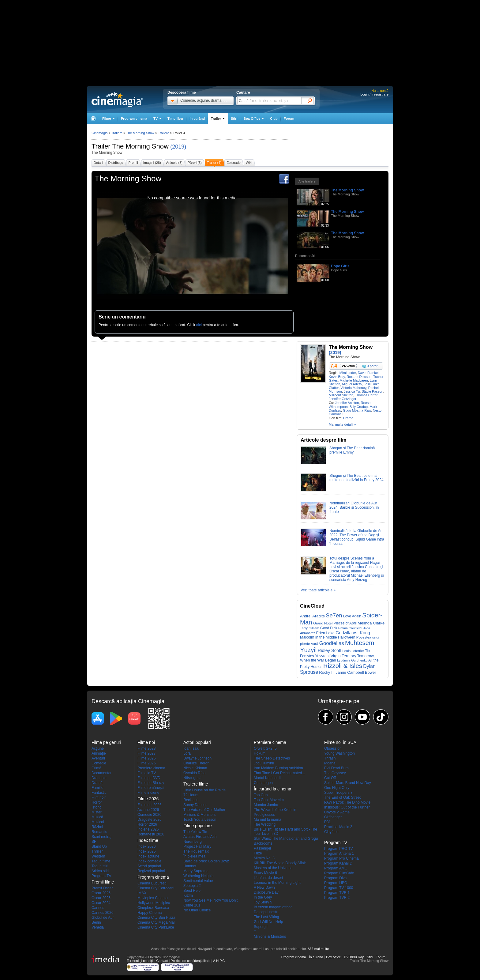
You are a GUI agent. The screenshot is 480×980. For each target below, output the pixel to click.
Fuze (258, 853)
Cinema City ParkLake (156, 927)
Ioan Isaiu (191, 748)
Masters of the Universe (273, 868)
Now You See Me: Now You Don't (210, 900)
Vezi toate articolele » (318, 590)
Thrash (330, 758)
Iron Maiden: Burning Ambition (278, 768)
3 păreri (373, 366)
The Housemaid (196, 851)
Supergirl (261, 927)
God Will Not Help (268, 922)
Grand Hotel (323, 623)
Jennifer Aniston (347, 403)
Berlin (96, 922)
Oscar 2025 (101, 898)
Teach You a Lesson (200, 820)
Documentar (101, 773)
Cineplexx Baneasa (153, 908)
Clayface (331, 832)
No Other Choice (197, 910)
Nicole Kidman (195, 768)
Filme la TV (147, 773)
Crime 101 (192, 905)
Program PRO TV (339, 849)
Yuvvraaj (322, 656)
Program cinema (134, 119)
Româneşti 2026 (151, 834)
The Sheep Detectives (272, 758)
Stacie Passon (372, 391)
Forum (289, 119)
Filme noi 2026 (150, 805)
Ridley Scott (330, 650)
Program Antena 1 (339, 854)
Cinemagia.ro (117, 100)
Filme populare (198, 826)
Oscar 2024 (101, 903)
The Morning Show (140, 146)
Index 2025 (146, 851)
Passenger (262, 848)
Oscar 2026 (101, 893)
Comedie (99, 763)
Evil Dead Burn (336, 768)
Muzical (98, 822)
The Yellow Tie (195, 832)
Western (98, 856)
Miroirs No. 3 (264, 858)
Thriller (97, 851)
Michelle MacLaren (354, 380)
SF (94, 842)
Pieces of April (345, 623)
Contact (162, 961)
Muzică (97, 817)
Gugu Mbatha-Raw (357, 410)
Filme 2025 (146, 763)
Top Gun (261, 795)
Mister (97, 812)
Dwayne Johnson (197, 758)
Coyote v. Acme (337, 812)
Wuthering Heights (199, 876)
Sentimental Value (198, 881)
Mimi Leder (348, 373)
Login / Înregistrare (374, 94)
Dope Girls (340, 266)
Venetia (98, 927)
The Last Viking (266, 917)
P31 (327, 822)
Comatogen (263, 783)
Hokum (260, 753)
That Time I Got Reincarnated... (279, 773)
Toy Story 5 (263, 902)
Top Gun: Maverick (269, 800)
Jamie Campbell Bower (356, 672)
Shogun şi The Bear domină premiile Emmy (352, 450)
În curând (197, 119)
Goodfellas (332, 643)
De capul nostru (267, 912)
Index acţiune (148, 856)
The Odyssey (335, 773)
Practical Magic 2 (338, 827)
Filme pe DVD (149, 778)
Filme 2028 (146, 748)
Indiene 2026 (148, 829)
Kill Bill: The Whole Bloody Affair (280, 863)
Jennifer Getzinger (343, 399)
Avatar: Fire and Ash (200, 837)
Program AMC (336, 868)
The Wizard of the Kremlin (275, 810)
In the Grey (263, 897)
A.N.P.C (219, 961)
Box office (333, 957)
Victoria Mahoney (354, 388)
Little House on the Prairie (204, 790)
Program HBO (336, 883)
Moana (330, 763)
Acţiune (98, 748)
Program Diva (335, 878)
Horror (97, 802)
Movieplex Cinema (153, 898)
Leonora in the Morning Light (277, 883)
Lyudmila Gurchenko (352, 660)
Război (97, 827)
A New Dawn (264, 888)
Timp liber (175, 119)
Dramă (348, 418)
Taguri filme (101, 861)
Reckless (191, 800)
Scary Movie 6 (265, 873)
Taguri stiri (100, 866)
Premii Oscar (102, 888)
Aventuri (98, 758)
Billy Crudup (359, 407)
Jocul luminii (264, 763)
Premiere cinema (151, 768)
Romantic (99, 832)
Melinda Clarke (371, 623)
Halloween (347, 637)
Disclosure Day (266, 892)
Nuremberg (193, 842)
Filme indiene (148, 793)
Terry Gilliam (310, 628)
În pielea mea (194, 856)
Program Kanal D (338, 863)
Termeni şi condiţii (140, 961)
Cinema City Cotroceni (156, 888)
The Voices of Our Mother (204, 810)
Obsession (333, 748)
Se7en (334, 615)
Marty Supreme (196, 871)
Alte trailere (307, 181)
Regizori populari (151, 871)
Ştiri (234, 119)
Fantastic (99, 793)
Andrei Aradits (312, 616)
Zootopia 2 (192, 886)
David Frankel (368, 373)
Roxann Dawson (359, 377)
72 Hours (191, 795)
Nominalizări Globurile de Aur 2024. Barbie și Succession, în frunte (354, 507)
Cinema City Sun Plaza (156, 918)
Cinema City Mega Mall (156, 922)
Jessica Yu (352, 391)
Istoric (96, 807)
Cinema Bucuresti (152, 883)
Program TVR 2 (337, 898)
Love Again (352, 616)
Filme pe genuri (106, 742)
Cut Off (330, 778)
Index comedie (149, 861)
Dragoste (99, 778)
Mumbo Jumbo (266, 805)
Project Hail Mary (197, 846)
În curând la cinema (272, 789)
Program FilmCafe (339, 873)
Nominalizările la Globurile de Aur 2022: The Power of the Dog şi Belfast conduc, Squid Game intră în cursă (357, 537)
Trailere (117, 133)
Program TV (101, 876)
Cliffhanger (333, 817)
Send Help (192, 891)
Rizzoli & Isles (343, 666)
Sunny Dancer (195, 805)
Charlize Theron (196, 763)
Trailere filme (196, 784)
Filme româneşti (150, 788)
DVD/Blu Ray (354, 957)
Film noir (99, 797)
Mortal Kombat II (267, 778)
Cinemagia (100, 133)
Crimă (96, 768)
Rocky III (327, 672)
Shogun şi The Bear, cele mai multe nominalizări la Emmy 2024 (356, 478)
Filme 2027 (146, 753)
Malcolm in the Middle (319, 637)
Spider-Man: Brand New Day (348, 783)
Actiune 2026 (148, 810)
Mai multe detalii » (342, 424)
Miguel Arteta (352, 384)
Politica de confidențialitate (190, 961)
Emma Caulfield (350, 628)
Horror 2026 (147, 824)
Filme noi (146, 742)
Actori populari (149, 866)
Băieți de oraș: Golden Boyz (206, 861)
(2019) (178, 147)
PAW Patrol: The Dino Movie (347, 802)
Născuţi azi (192, 778)
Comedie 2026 (149, 815)
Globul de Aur (103, 918)
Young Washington (339, 753)
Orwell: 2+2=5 (265, 748)
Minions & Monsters (199, 815)
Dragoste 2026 (150, 820)
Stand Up (99, 846)
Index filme (148, 840)
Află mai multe (318, 949)
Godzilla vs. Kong (353, 633)
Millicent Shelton (341, 395)
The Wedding (265, 824)
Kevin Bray (337, 377)
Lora (187, 753)
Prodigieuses (264, 815)
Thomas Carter (366, 395)
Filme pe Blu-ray (151, 783)
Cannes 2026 (102, 913)
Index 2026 (146, 846)
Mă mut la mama (267, 820)
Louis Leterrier (353, 651)
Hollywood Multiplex (154, 903)
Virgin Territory (343, 656)
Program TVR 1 (337, 893)
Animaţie (99, 753)
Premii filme (103, 882)
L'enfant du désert (268, 878)
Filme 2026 (146, 758)
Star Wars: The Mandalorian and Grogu (286, 839)
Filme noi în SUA (340, 742)
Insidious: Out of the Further (347, 807)
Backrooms (263, 843)
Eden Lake (325, 633)
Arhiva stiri (100, 871)
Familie (97, 788)
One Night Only (337, 788)
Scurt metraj (101, 837)
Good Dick (329, 628)
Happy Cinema (150, 913)
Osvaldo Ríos (194, 773)
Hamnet (190, 866)
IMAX (142, 893)
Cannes (98, 908)
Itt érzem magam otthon (273, 907)
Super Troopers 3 (338, 793)
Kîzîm (188, 895)
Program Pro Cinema (341, 858)
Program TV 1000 (339, 888)
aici (199, 325)
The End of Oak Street (342, 797)
